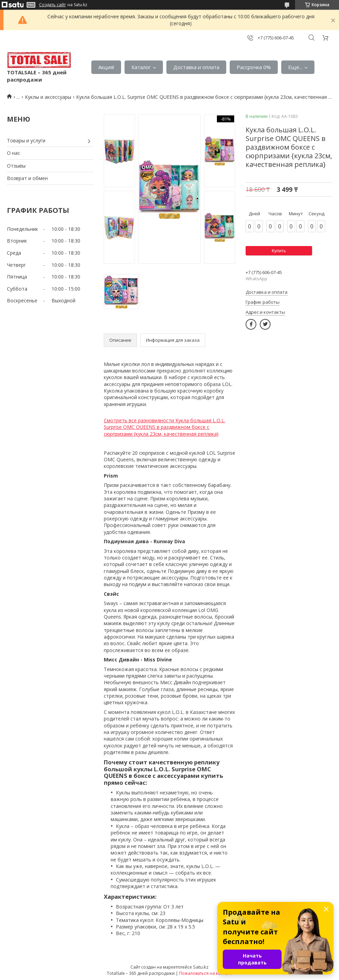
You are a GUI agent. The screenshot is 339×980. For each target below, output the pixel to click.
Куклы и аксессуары (48, 97)
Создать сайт (52, 5)
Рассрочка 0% (254, 67)
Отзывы (16, 166)
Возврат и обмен (27, 178)
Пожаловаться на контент (206, 973)
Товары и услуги (26, 140)
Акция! (106, 67)
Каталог (141, 67)
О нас (13, 153)
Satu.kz (201, 967)
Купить (279, 251)
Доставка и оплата (196, 67)
